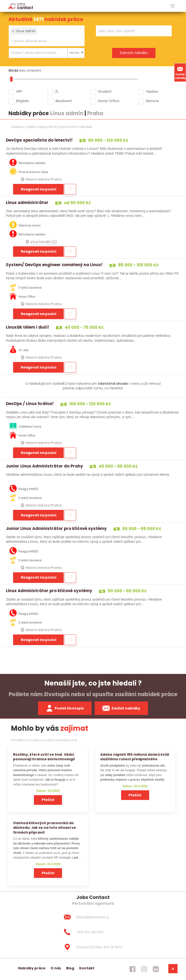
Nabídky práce (32, 968)
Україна (152, 91)
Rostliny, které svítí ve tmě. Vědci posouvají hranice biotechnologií (44, 757)
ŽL (57, 91)
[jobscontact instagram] (144, 969)
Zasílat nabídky (180, 72)
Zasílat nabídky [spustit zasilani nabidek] (121, 708)
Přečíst (48, 800)
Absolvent (64, 101)
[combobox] (47, 36)
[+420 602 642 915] (93, 932)
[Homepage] (21, 6)
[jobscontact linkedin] (156, 969)
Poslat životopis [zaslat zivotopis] (65, 708)
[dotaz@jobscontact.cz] (93, 917)
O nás (56, 968)
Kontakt (87, 968)
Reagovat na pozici (39, 189)
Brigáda (23, 101)
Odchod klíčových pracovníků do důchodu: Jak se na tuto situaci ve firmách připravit (45, 828)
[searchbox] (44, 41)
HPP (19, 91)
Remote (152, 101)
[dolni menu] (173, 969)
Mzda (13, 70)
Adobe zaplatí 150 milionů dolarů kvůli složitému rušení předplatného (135, 757)
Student (105, 91)
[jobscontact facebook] (132, 969)
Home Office (109, 101)
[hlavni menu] (173, 6)
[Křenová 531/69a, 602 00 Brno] (93, 947)
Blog (70, 968)
